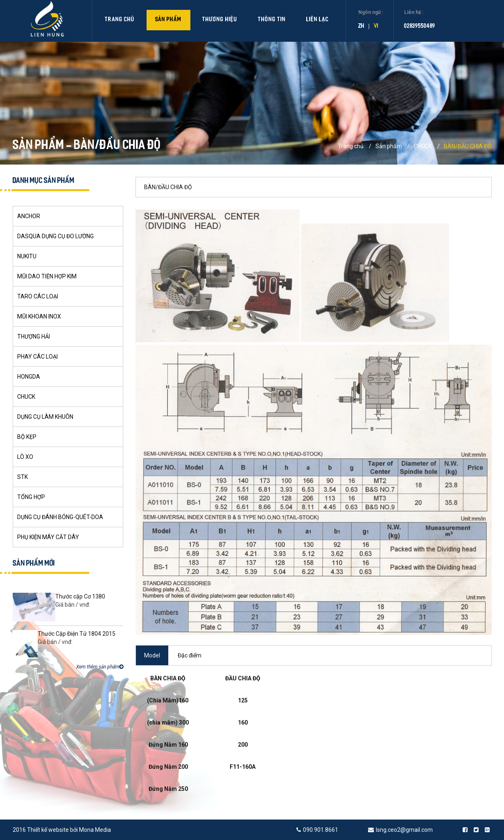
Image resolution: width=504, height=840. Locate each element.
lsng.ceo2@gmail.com (405, 830)
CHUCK (423, 146)
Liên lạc (318, 20)
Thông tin (272, 20)
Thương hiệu (220, 20)
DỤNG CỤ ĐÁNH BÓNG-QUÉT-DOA (60, 517)
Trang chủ (120, 20)
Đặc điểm (190, 655)
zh (361, 26)
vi (376, 26)
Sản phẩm (168, 20)
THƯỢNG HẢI (34, 336)
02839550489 (420, 26)
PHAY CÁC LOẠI (37, 357)
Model (152, 655)
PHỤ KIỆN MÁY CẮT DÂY (48, 537)
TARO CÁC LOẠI (38, 296)
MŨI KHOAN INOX (39, 316)
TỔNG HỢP (31, 497)
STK (23, 477)
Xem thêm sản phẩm (100, 667)
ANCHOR (29, 216)
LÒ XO (25, 457)
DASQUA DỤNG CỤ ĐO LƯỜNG (55, 236)
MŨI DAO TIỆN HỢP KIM (47, 276)
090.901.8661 (321, 830)
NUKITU (27, 256)
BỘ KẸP (27, 437)
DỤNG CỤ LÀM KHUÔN (45, 417)
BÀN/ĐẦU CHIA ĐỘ (468, 146)
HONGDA (29, 377)
